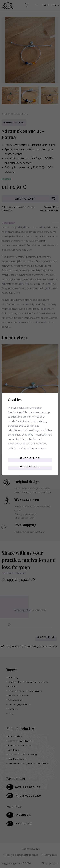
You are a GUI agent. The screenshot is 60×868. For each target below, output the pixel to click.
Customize (30, 458)
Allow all (30, 466)
